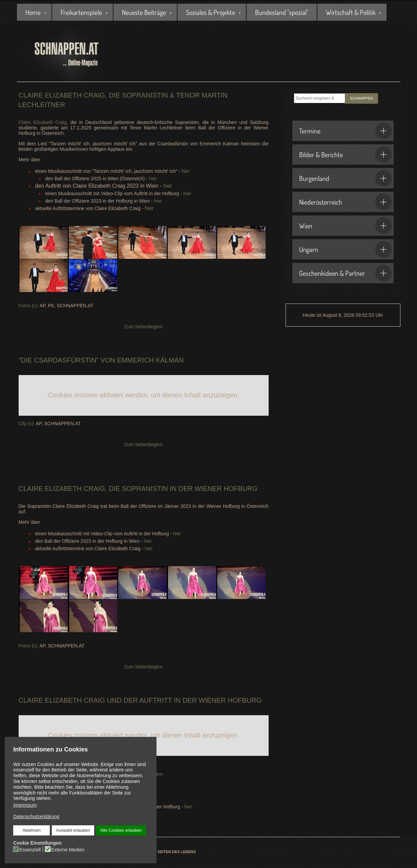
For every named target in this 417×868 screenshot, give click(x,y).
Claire (31, 489)
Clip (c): (27, 423)
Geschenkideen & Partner (346, 273)
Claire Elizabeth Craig (43, 122)
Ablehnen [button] (32, 830)
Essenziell (30, 849)
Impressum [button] (25, 805)
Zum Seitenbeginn (144, 327)
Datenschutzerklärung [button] (36, 817)
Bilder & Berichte (346, 154)
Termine (346, 131)
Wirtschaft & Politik (351, 12)
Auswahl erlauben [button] (73, 830)
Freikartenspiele (81, 12)
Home (33, 12)
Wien (346, 226)
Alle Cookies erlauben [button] (121, 830)
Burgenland (346, 178)
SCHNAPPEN (361, 98)
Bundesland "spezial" (282, 12)
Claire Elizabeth (50, 700)
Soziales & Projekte (211, 12)
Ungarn (346, 249)
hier (185, 171)
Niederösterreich (346, 202)
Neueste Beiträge (144, 12)
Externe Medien (68, 849)
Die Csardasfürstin (59, 360)
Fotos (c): (29, 306)
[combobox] (319, 98)
